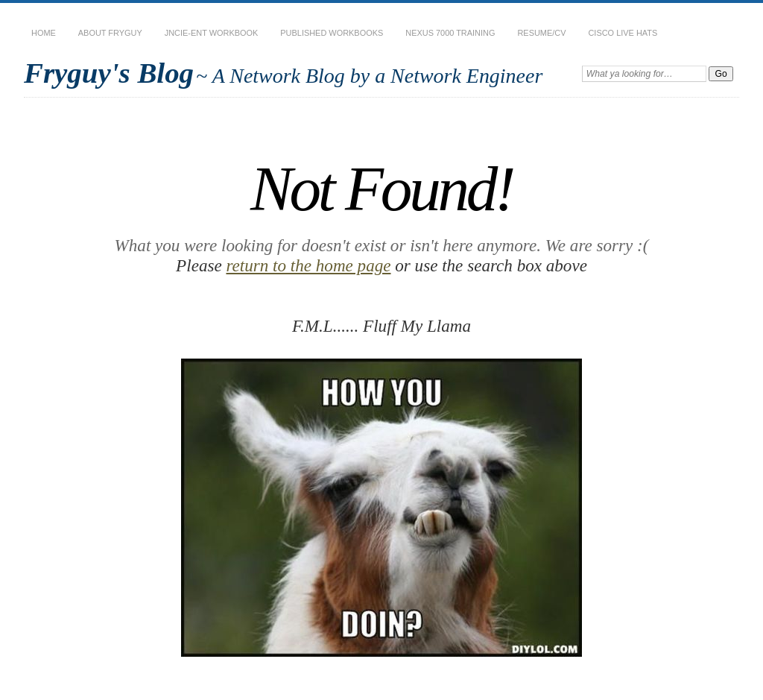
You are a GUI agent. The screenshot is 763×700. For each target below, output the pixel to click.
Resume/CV (541, 33)
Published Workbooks (332, 33)
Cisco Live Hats (623, 33)
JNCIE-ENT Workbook (212, 33)
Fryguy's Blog (109, 73)
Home (44, 33)
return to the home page (308, 265)
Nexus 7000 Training (450, 33)
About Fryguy (110, 33)
